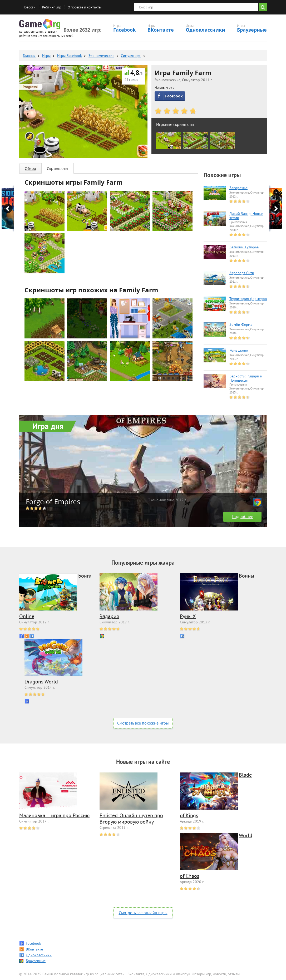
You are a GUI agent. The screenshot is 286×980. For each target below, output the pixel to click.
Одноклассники (205, 30)
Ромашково (239, 351)
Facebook (124, 30)
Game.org (40, 24)
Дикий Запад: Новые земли (246, 216)
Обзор (30, 168)
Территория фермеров (248, 299)
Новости (29, 7)
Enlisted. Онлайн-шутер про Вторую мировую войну (131, 819)
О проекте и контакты (85, 7)
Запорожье (238, 188)
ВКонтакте (161, 30)
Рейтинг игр (52, 7)
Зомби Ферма (241, 325)
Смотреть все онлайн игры (143, 913)
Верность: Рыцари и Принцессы (246, 379)
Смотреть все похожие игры (143, 723)
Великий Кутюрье (244, 248)
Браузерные (252, 30)
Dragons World (41, 682)
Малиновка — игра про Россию (54, 816)
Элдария (109, 617)
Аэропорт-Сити (242, 273)
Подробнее (242, 517)
